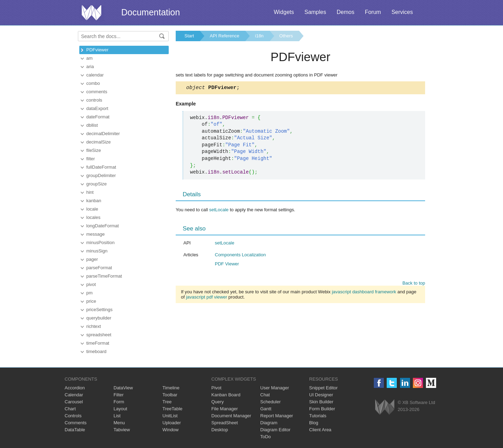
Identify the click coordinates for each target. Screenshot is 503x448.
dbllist (92, 125)
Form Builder (322, 409)
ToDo (265, 437)
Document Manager (231, 416)
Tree (167, 402)
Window (170, 430)
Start (189, 36)
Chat (265, 395)
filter (91, 159)
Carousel (74, 402)
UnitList (170, 416)
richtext (94, 326)
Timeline (171, 388)
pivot (91, 284)
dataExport (97, 108)
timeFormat (98, 343)
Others (286, 36)
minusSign (97, 251)
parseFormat (99, 268)
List (117, 416)
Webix (385, 407)
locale (92, 209)
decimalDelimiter (103, 134)
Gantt (266, 409)
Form (119, 402)
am (89, 58)
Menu (119, 423)
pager (92, 259)
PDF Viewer (227, 265)
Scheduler (271, 402)
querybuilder (99, 318)
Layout (120, 409)
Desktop (220, 430)
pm (89, 293)
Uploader (172, 423)
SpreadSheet (225, 423)
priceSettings (99, 310)
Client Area (320, 430)
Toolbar (170, 395)
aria (90, 67)
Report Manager (277, 416)
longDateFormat (103, 226)
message (96, 234)
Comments (76, 423)
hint (90, 192)
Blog (314, 423)
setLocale (219, 211)
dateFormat (98, 117)
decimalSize (99, 142)
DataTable (75, 430)
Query (217, 402)
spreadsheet (99, 335)
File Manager (225, 409)
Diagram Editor (275, 430)
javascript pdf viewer (206, 298)
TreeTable (172, 409)
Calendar (74, 395)
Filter (119, 395)
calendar (95, 75)
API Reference (224, 36)
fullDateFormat (101, 167)
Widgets (284, 12)
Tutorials (318, 416)
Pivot (216, 388)
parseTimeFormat (104, 276)
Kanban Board (226, 395)
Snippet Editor (323, 388)
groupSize (97, 184)
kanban (94, 201)
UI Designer (321, 395)
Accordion (75, 388)
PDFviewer (97, 50)
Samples (315, 12)
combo (93, 83)
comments (97, 92)
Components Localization (240, 256)
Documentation (151, 12)
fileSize (94, 150)
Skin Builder (321, 402)
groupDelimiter (101, 175)
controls (94, 100)
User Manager (275, 388)
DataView (123, 388)
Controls (73, 416)
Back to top (414, 284)
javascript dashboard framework (364, 293)
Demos (346, 12)
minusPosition (100, 243)
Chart (70, 409)
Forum (373, 12)
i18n (259, 36)
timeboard (96, 351)
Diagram (269, 423)
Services (402, 12)
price (91, 301)
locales (93, 217)
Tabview (122, 430)
